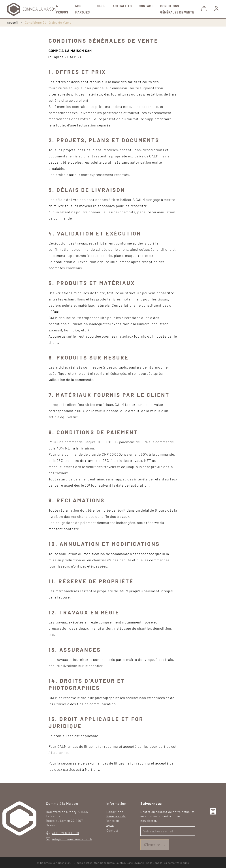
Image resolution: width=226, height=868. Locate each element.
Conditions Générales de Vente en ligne (116, 818)
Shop (101, 6)
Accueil (12, 22)
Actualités (122, 6)
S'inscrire (155, 845)
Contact (146, 6)
